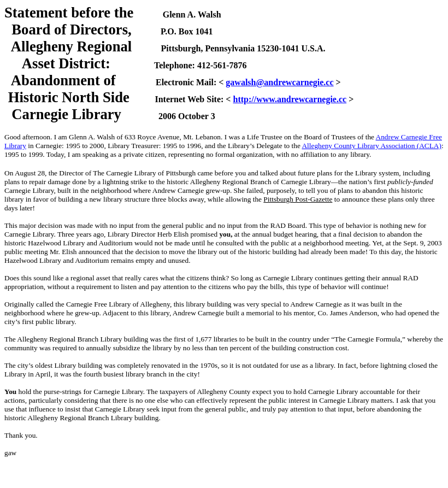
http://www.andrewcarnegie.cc (290, 99)
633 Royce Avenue (152, 137)
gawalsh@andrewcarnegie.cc (279, 82)
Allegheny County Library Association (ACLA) (371, 146)
